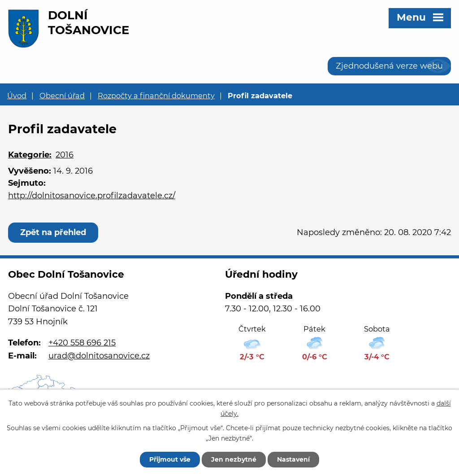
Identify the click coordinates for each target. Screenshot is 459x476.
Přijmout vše (170, 459)
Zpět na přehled (53, 232)
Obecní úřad (62, 96)
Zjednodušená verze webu (389, 66)
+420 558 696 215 (82, 343)
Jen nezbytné (234, 459)
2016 (65, 155)
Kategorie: (30, 155)
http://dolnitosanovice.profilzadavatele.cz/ (92, 196)
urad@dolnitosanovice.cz (99, 356)
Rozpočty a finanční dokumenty (156, 96)
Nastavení (293, 459)
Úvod (17, 96)
